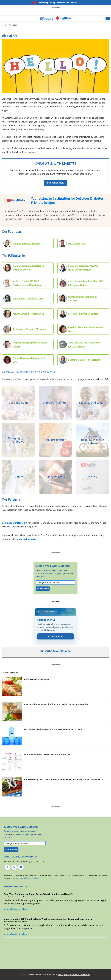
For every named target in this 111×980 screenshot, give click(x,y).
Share (25, 909)
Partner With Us (56, 636)
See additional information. (31, 878)
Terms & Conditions (81, 974)
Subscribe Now (56, 183)
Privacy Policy (64, 974)
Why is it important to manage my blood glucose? (48, 754)
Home (5, 25)
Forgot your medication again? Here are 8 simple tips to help (53, 729)
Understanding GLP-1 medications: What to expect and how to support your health (63, 779)
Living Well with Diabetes (53, 566)
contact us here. (27, 539)
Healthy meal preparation (37, 679)
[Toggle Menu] (108, 19)
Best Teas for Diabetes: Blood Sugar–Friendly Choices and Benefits (56, 704)
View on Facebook (12, 909)
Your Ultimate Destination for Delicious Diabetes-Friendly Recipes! (68, 200)
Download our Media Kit (15, 523)
